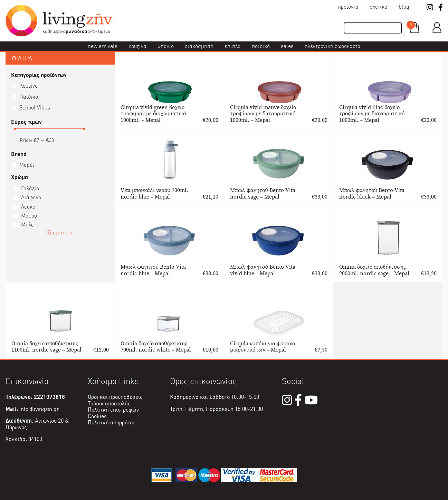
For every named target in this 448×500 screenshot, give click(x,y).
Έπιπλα (233, 46)
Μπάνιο (166, 46)
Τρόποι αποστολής (109, 403)
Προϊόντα (348, 7)
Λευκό (28, 207)
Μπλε (27, 225)
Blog (404, 7)
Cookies (97, 416)
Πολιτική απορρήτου (112, 422)
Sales (287, 46)
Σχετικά (379, 7)
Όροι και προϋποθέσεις (115, 397)
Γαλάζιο (30, 188)
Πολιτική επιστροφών (113, 410)
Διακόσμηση (199, 46)
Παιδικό (261, 46)
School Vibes (35, 108)
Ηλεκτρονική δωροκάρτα (333, 46)
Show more (60, 233)
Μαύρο (29, 216)
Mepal (27, 165)
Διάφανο (31, 197)
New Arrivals (103, 46)
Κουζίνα (137, 46)
